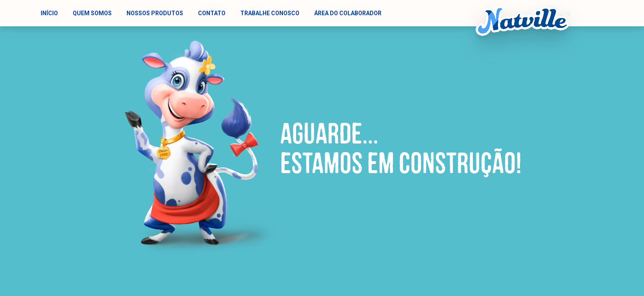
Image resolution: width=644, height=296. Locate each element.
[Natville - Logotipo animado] (523, 21)
